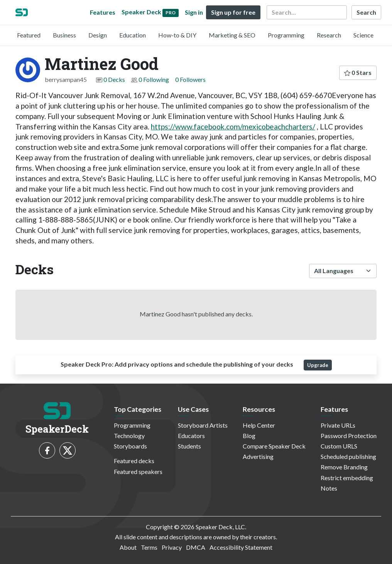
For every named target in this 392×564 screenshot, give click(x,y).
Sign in (194, 12)
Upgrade (318, 365)
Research (329, 35)
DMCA (196, 547)
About (128, 547)
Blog (249, 436)
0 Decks (114, 79)
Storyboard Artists (203, 425)
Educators (191, 436)
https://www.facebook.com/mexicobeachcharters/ (233, 127)
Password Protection (349, 436)
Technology (129, 436)
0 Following (154, 79)
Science (363, 35)
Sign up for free (233, 12)
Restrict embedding (347, 478)
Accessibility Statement (241, 547)
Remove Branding (344, 467)
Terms (149, 547)
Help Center (259, 425)
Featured (29, 35)
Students (189, 446)
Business (64, 35)
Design (98, 35)
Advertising (258, 456)
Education (133, 35)
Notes (329, 488)
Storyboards (130, 446)
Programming (286, 35)
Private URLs (338, 425)
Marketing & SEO (232, 35)
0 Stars (358, 72)
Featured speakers (138, 471)
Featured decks (134, 461)
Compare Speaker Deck (274, 446)
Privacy (172, 547)
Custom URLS (339, 446)
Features (103, 12)
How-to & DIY (177, 35)
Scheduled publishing (348, 456)
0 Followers (190, 79)
